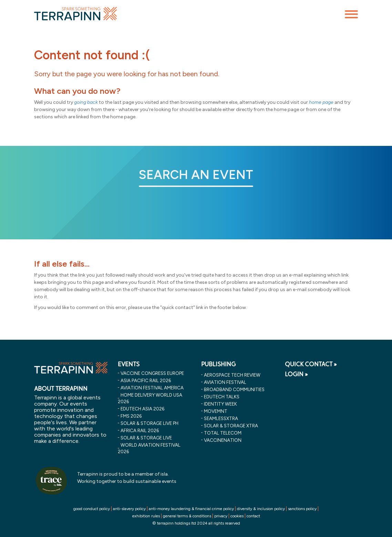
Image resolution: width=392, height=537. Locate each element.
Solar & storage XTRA (231, 426)
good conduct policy (92, 509)
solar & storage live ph (149, 423)
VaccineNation (223, 440)
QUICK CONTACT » (311, 364)
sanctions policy (302, 509)
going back (86, 102)
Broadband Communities (234, 389)
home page (321, 102)
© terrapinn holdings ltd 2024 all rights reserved (196, 523)
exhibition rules (146, 516)
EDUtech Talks (222, 397)
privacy (221, 516)
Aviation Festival (225, 382)
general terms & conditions (187, 516)
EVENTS (129, 364)
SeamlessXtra (221, 418)
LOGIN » (296, 374)
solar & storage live (146, 438)
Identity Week (220, 404)
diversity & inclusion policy (261, 509)
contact (253, 516)
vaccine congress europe (152, 373)
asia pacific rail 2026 (146, 380)
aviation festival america (152, 388)
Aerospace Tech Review (232, 375)
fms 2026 (131, 416)
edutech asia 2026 (142, 409)
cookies (237, 516)
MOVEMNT (216, 411)
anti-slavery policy (129, 509)
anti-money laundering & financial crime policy (191, 509)
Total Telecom (223, 433)
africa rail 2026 (140, 430)
